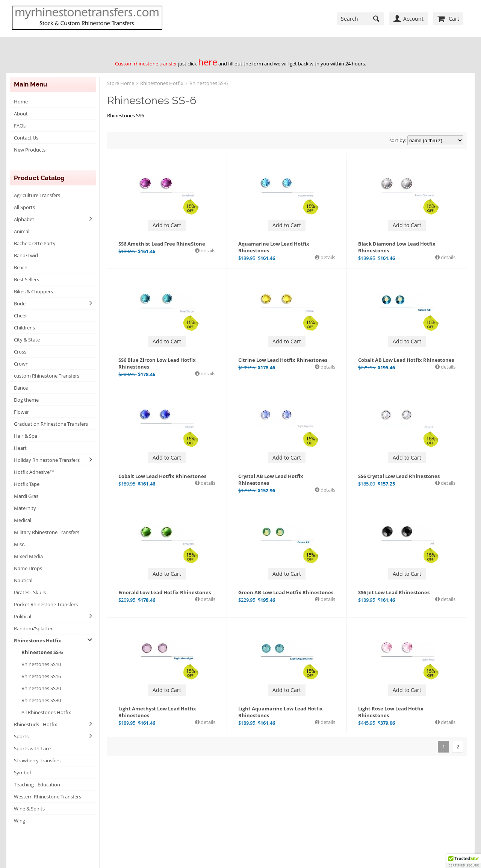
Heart (20, 448)
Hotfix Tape (27, 484)
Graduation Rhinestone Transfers (51, 424)
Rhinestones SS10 (41, 664)
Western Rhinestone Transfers (48, 797)
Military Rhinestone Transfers (47, 532)
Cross (20, 352)
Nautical (23, 580)
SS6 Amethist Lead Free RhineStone (162, 244)
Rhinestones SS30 (41, 700)
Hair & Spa (26, 436)
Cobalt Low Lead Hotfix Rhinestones (162, 476)
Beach (21, 267)
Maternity (25, 508)
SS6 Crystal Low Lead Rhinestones (399, 476)
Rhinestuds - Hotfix (36, 724)
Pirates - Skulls (30, 592)
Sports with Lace (32, 748)
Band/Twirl (26, 255)
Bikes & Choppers (33, 291)
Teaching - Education (37, 785)
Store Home (121, 83)
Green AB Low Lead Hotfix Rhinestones (286, 592)
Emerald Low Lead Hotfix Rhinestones (165, 592)
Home (21, 102)
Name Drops (28, 568)
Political (23, 616)
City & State (27, 340)
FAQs (20, 126)
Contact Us (26, 138)
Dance (21, 388)
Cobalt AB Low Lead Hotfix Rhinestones (406, 360)
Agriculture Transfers (37, 195)
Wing (20, 821)
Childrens (24, 328)
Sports (21, 736)
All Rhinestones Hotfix (46, 712)
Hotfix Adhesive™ (34, 472)
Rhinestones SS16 (41, 676)
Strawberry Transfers (37, 760)
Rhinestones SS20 (41, 688)
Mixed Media (28, 556)
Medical (23, 520)
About (21, 114)
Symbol (22, 772)
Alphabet (24, 219)
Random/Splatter (33, 628)
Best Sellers (26, 279)
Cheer (20, 316)
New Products (30, 150)
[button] (464, 861)
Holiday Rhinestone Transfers (47, 460)
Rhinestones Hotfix (38, 640)
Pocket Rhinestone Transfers (46, 604)
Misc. (20, 544)
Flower (21, 412)
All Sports (24, 207)
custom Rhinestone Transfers (47, 376)
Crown (21, 364)
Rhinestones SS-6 (42, 652)
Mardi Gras (26, 496)
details (207, 250)
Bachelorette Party (35, 243)
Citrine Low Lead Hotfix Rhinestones (283, 360)
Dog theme (26, 400)
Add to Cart (167, 225)
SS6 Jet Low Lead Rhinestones (394, 592)
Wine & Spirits (29, 809)
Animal (22, 231)
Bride (20, 303)
